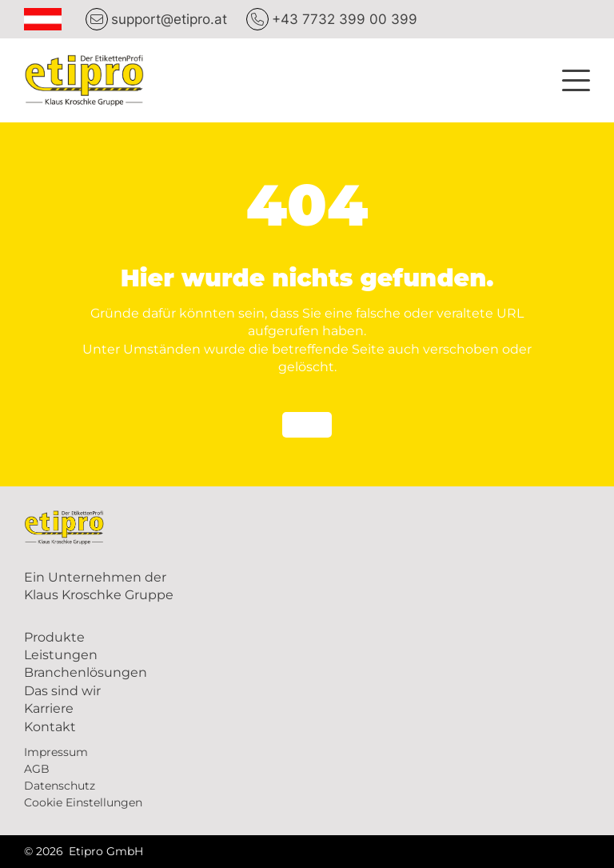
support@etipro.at (169, 19)
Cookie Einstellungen (83, 802)
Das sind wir (62, 691)
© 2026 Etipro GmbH (84, 851)
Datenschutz (60, 786)
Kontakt (50, 727)
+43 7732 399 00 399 (345, 19)
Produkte (54, 637)
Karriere (49, 708)
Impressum (56, 752)
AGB (37, 769)
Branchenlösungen (86, 672)
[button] (576, 78)
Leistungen (61, 655)
